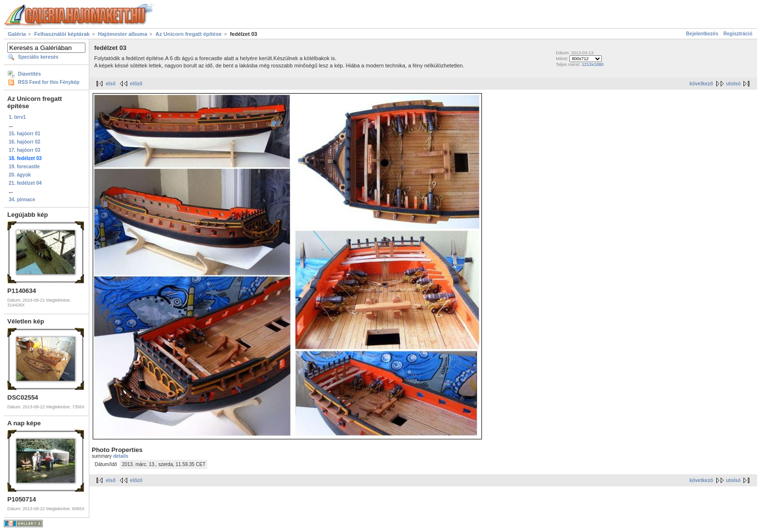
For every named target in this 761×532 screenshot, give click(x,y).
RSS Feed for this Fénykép (49, 82)
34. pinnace (22, 200)
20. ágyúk (20, 175)
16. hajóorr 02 (25, 142)
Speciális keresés (38, 57)
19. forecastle (24, 167)
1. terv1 (17, 117)
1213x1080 (593, 64)
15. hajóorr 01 (25, 134)
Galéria (17, 34)
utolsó (733, 84)
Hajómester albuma (123, 34)
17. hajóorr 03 (25, 150)
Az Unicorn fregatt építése (188, 34)
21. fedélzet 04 (25, 183)
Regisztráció (738, 34)
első (111, 84)
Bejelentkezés (702, 34)
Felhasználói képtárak (62, 34)
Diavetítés (29, 74)
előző (136, 84)
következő (701, 84)
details (121, 456)
